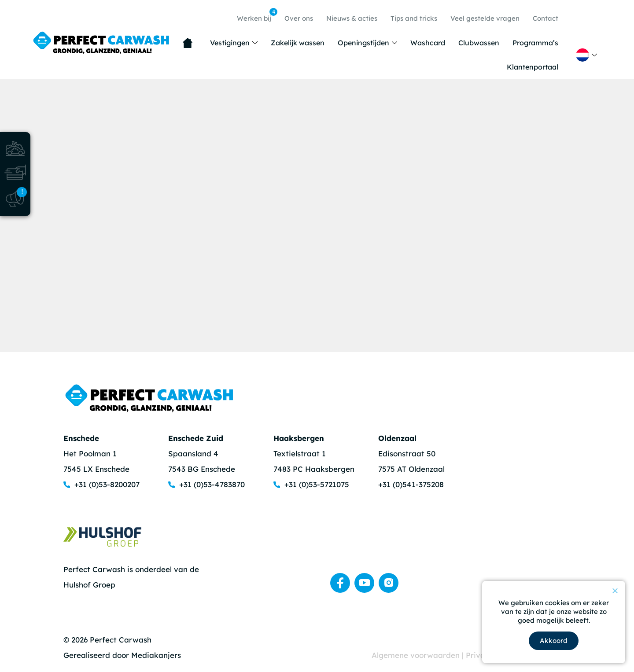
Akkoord (554, 641)
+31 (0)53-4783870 (212, 484)
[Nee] (615, 591)
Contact (546, 18)
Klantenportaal (533, 67)
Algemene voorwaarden (417, 655)
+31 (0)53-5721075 (317, 484)
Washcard (428, 43)
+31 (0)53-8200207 (107, 484)
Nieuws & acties (352, 18)
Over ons (299, 18)
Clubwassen (479, 43)
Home (188, 43)
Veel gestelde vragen (485, 18)
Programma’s (535, 43)
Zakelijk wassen (298, 43)
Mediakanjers (156, 655)
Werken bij (256, 15)
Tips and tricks (414, 18)
